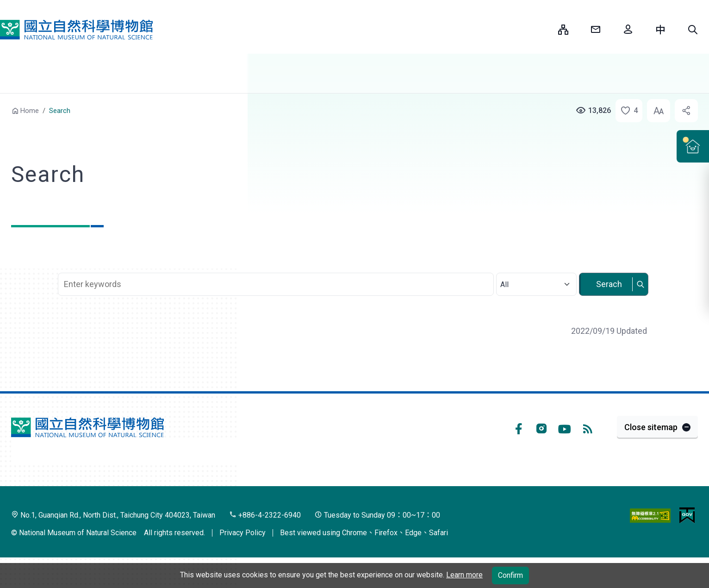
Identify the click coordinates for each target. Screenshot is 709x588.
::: (544, 29)
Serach (609, 284)
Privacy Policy (243, 533)
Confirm (510, 575)
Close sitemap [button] (651, 427)
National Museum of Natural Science (76, 30)
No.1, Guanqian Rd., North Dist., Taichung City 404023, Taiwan (113, 515)
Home (30, 111)
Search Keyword (277, 268)
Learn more (464, 575)
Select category (536, 272)
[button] (693, 30)
